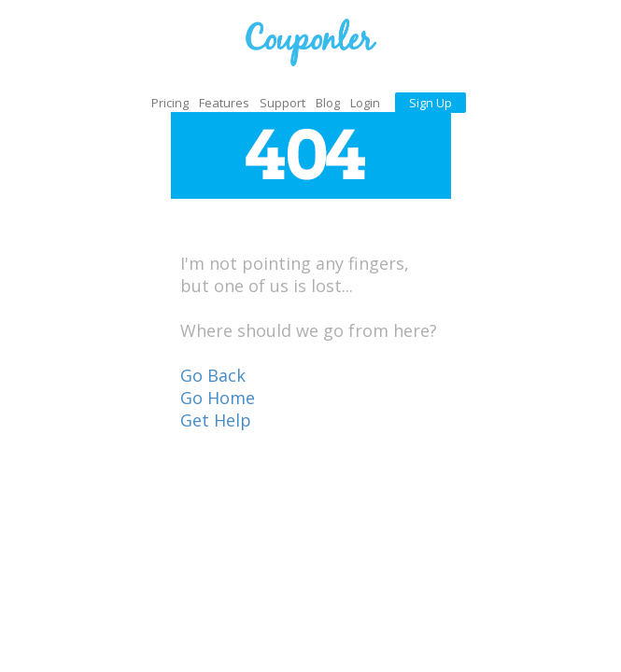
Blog (328, 103)
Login (365, 103)
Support (282, 103)
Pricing (170, 103)
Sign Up (430, 103)
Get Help (216, 420)
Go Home (218, 398)
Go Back (213, 375)
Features (224, 103)
